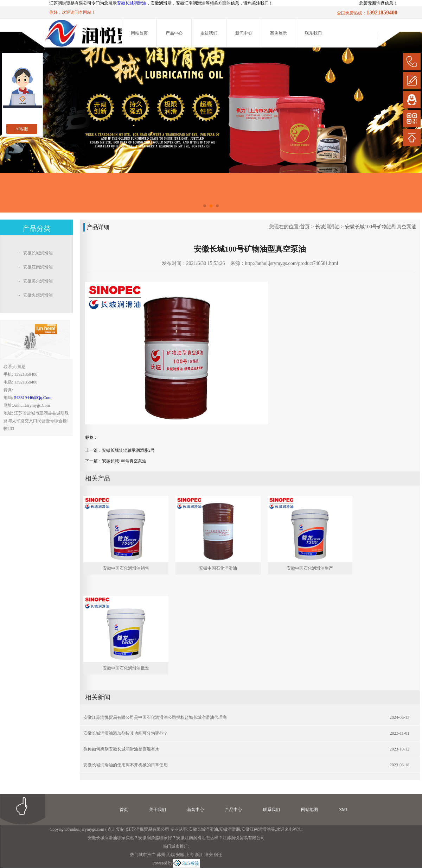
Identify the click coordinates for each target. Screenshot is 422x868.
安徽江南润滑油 (256, 829)
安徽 (180, 855)
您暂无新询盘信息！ (378, 3)
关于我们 (158, 810)
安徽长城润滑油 (132, 3)
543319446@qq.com (33, 398)
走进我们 (209, 33)
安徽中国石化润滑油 (218, 568)
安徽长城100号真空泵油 (124, 461)
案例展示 (279, 33)
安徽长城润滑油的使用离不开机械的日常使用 (126, 765)
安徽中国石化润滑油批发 (126, 668)
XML (344, 810)
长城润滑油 (327, 227)
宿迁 (218, 855)
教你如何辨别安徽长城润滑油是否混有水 (121, 749)
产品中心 (174, 33)
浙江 (199, 855)
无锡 (171, 855)
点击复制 (116, 829)
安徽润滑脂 (230, 829)
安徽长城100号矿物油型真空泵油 (381, 227)
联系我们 (313, 33)
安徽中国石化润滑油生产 (310, 568)
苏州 (161, 855)
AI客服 (22, 129)
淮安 (209, 855)
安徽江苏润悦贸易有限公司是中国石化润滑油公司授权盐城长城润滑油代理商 (155, 717)
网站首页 (139, 33)
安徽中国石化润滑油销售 (126, 568)
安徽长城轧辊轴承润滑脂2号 (128, 450)
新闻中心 (244, 33)
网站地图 (309, 810)
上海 (190, 855)
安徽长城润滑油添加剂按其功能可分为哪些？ (126, 733)
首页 (305, 227)
